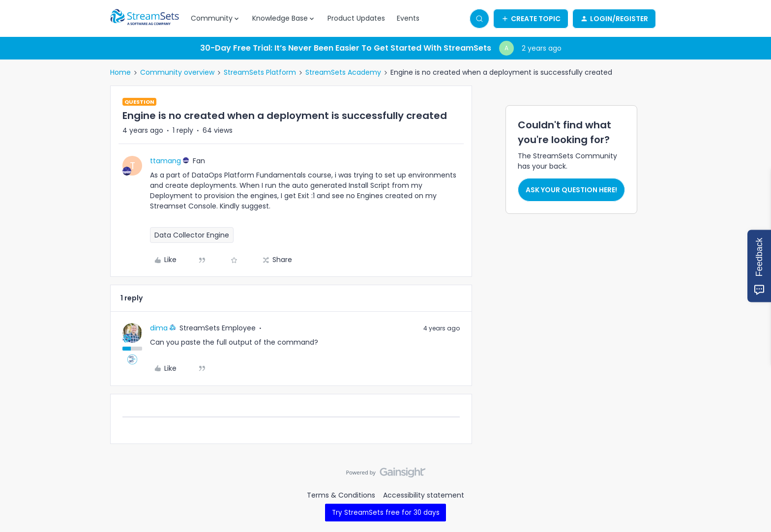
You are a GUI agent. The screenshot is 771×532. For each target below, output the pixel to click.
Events (408, 18)
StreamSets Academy (343, 72)
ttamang (165, 161)
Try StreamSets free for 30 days (386, 512)
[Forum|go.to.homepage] (145, 19)
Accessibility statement (424, 495)
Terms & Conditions (341, 495)
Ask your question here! (571, 190)
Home (120, 72)
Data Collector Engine (192, 235)
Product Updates (356, 18)
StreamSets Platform (260, 72)
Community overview (177, 72)
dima (159, 328)
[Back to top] (751, 481)
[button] (531, 19)
